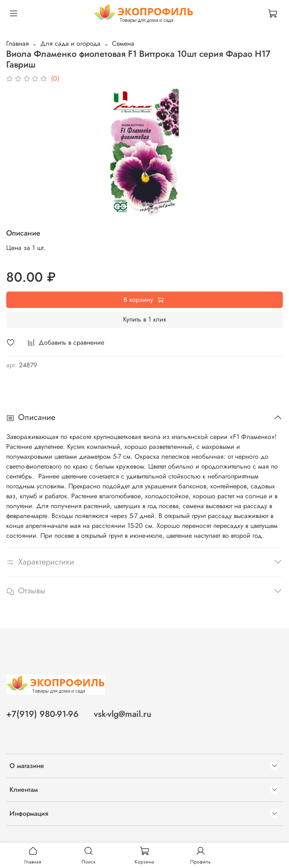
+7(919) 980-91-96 (42, 714)
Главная (17, 43)
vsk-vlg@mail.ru (122, 714)
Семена (123, 43)
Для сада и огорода (70, 43)
